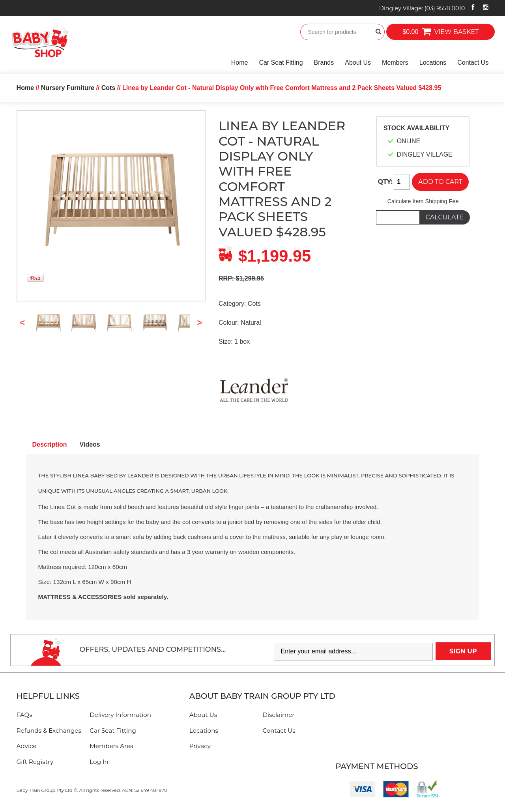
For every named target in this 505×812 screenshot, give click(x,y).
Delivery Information (120, 715)
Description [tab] (50, 444)
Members (395, 63)
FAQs (24, 715)
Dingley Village (422, 8)
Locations (433, 63)
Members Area (111, 746)
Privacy (200, 746)
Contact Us (473, 63)
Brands (324, 63)
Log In (99, 762)
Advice (27, 746)
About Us (358, 63)
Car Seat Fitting (281, 63)
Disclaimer (278, 715)
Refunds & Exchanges (49, 731)
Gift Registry (35, 762)
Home (240, 63)
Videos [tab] (90, 444)
